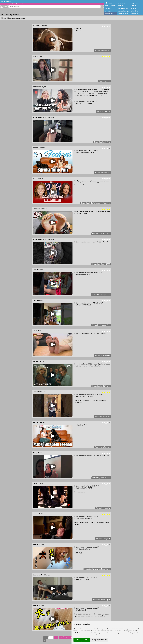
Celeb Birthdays (123, 11)
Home (110, 3)
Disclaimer (135, 11)
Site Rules (122, 3)
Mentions (108, 11)
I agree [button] (77, 640)
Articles (121, 6)
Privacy (134, 8)
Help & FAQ (135, 3)
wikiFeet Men (109, 14)
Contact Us (135, 14)
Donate (134, 6)
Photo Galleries (110, 6)
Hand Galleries (123, 14)
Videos (108, 8)
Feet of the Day (123, 8)
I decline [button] (86, 640)
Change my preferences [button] (99, 640)
